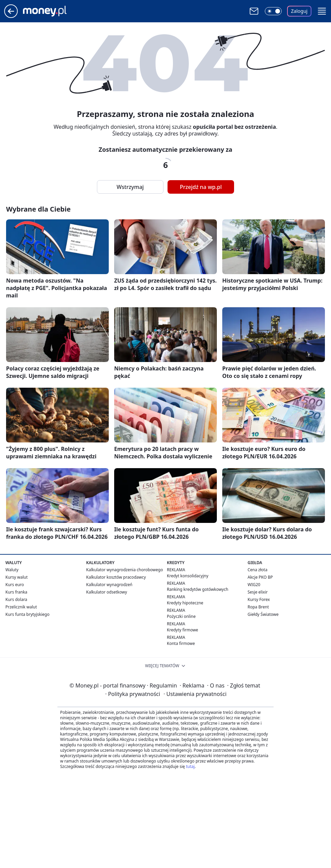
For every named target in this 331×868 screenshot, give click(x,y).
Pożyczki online (181, 616)
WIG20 (254, 585)
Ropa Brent (258, 607)
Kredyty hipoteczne (185, 603)
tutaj (190, 766)
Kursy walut (17, 577)
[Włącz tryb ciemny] (273, 11)
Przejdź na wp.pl (201, 187)
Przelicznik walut (21, 607)
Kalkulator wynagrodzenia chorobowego (124, 570)
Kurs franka (16, 592)
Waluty (12, 570)
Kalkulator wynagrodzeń (109, 585)
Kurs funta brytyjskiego (27, 614)
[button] (322, 11)
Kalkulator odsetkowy (107, 592)
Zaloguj (299, 11)
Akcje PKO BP (260, 577)
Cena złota (258, 570)
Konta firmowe (181, 643)
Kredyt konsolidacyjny (188, 576)
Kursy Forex (259, 599)
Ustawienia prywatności (195, 694)
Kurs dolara (16, 599)
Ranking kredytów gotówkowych (198, 589)
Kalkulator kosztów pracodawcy (116, 577)
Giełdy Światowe (263, 614)
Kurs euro (15, 585)
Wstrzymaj (130, 187)
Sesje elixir (258, 592)
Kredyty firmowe (183, 630)
